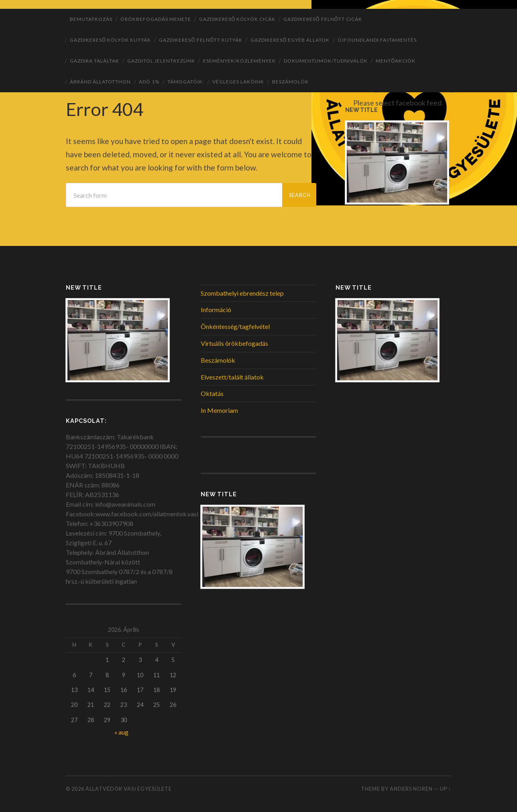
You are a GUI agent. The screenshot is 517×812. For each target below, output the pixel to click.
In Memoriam (219, 410)
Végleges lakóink (238, 82)
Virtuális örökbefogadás (234, 343)
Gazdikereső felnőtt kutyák (201, 40)
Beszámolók (290, 82)
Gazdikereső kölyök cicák (237, 19)
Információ (216, 310)
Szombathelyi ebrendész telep (242, 293)
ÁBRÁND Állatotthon (100, 82)
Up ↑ (446, 789)
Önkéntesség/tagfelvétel (235, 326)
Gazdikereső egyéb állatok (290, 40)
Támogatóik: (186, 82)
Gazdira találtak (95, 61)
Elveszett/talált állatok (232, 377)
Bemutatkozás (91, 19)
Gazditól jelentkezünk (161, 61)
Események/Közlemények (239, 61)
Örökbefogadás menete (156, 19)
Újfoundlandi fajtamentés (377, 40)
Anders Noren (411, 789)
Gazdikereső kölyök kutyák (110, 40)
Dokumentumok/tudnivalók (326, 61)
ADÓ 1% (149, 82)
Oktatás (212, 393)
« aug (121, 732)
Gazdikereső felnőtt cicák (323, 19)
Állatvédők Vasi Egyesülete (129, 789)
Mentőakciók (396, 61)
